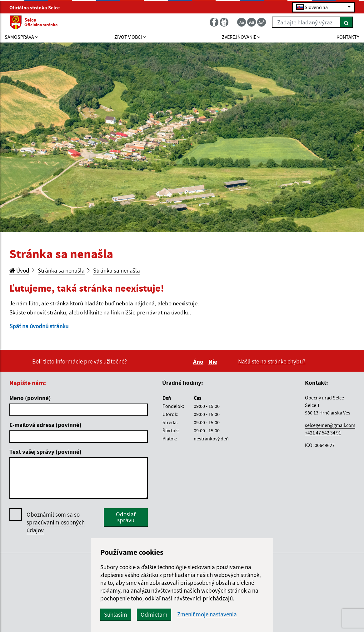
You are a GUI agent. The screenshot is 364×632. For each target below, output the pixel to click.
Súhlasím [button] (116, 614)
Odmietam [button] (154, 614)
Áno (199, 362)
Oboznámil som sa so (56, 522)
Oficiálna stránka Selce (37, 8)
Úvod (19, 270)
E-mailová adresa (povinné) (45, 425)
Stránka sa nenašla (61, 270)
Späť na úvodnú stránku (39, 326)
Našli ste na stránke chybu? (272, 361)
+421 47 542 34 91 (323, 433)
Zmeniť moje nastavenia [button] (207, 614)
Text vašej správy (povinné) (45, 452)
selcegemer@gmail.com (330, 425)
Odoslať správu (126, 517)
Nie (214, 362)
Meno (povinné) (30, 398)
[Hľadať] (347, 22)
